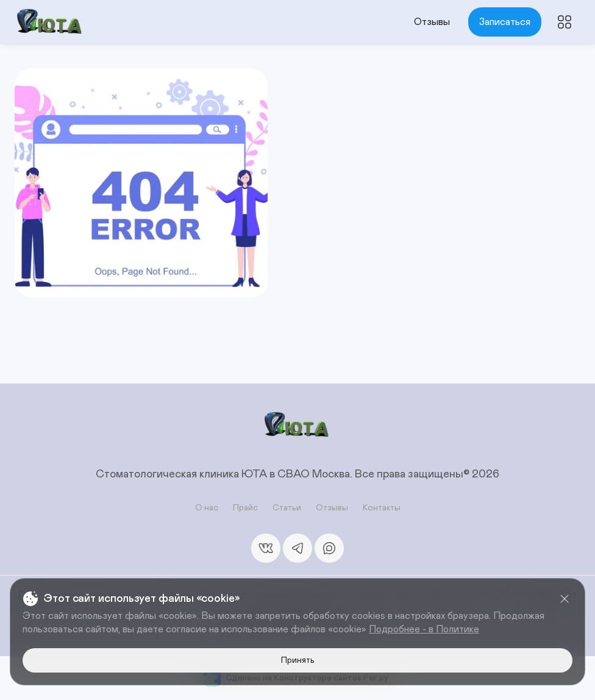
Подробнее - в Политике (424, 629)
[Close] (565, 599)
